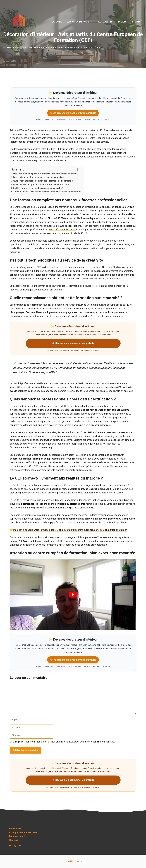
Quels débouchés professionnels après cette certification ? (43, 185)
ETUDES (136, 22)
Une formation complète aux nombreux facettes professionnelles (45, 174)
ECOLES (122, 22)
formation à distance (37, 142)
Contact (14, 840)
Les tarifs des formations (62, 229)
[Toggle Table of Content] (78, 170)
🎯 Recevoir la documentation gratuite (73, 343)
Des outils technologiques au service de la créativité (39, 177)
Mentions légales (18, 836)
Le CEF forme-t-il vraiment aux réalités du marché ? (38, 188)
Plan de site (15, 829)
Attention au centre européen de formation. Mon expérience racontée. (47, 192)
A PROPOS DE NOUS (81, 22)
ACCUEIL (57, 22)
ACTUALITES (105, 22)
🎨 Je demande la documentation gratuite (73, 113)
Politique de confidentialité (23, 832)
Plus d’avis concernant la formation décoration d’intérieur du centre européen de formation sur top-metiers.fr (70, 530)
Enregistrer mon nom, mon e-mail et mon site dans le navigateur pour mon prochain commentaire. (64, 742)
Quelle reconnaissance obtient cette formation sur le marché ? (44, 181)
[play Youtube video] (73, 594)
